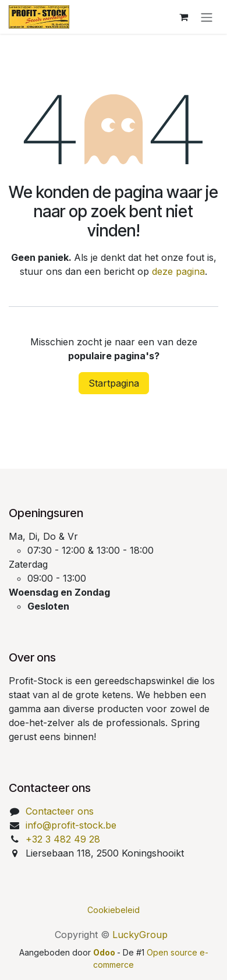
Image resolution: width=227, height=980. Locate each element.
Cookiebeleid (114, 910)
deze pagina (178, 271)
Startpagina (114, 383)
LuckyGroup (140, 935)
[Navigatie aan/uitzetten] (207, 17)
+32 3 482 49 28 (63, 839)
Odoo (105, 952)
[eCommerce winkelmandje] (183, 17)
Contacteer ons (60, 811)
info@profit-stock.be (71, 825)
